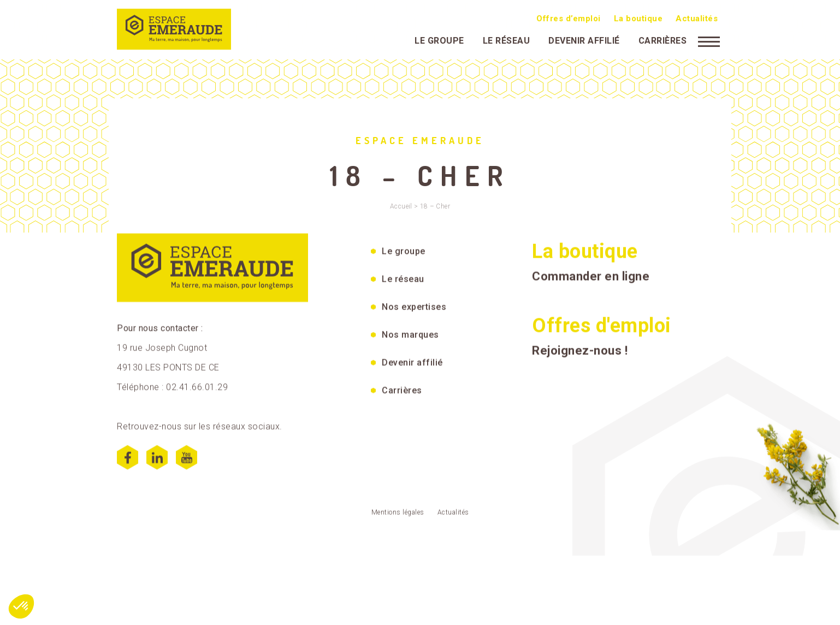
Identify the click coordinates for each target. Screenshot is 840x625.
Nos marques (410, 340)
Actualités (697, 17)
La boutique (638, 17)
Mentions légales (398, 517)
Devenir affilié (584, 40)
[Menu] (709, 40)
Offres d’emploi (569, 17)
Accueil (401, 206)
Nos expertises (414, 312)
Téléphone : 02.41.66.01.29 (172, 392)
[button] (21, 606)
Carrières (663, 40)
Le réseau (507, 40)
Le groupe (439, 40)
